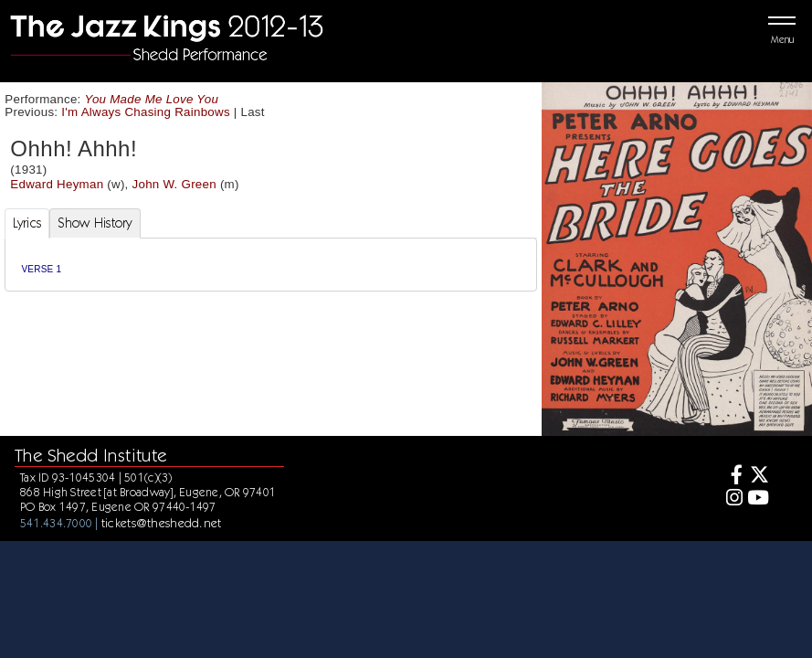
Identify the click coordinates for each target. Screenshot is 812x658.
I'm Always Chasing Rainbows (146, 112)
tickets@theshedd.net (162, 523)
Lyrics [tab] (27, 223)
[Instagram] (731, 499)
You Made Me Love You (152, 99)
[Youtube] (758, 499)
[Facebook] (731, 477)
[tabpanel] (271, 265)
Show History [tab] (95, 223)
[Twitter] (758, 477)
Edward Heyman (57, 184)
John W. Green (174, 184)
